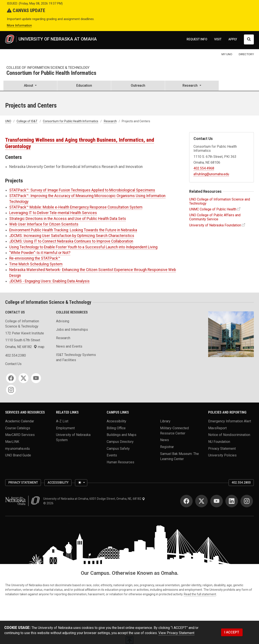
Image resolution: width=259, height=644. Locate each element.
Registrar (167, 447)
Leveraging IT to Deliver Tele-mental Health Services (53, 213)
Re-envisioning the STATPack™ (35, 258)
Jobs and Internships (72, 330)
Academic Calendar (20, 421)
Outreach (138, 85)
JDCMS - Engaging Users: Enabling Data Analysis (49, 281)
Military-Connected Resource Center (174, 430)
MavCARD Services (20, 435)
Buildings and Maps (122, 435)
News (165, 440)
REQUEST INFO (197, 39)
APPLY (233, 39)
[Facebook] (11, 378)
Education (84, 85)
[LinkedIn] (232, 501)
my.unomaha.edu (17, 448)
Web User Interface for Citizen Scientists (44, 224)
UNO (8, 121)
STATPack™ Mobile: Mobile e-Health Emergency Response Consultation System (76, 207)
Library (165, 421)
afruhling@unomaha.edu (211, 174)
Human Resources (120, 462)
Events (112, 455)
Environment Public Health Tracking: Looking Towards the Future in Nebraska (73, 230)
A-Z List (62, 421)
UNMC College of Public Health (213, 209)
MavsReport (217, 428)
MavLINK (12, 441)
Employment (65, 428)
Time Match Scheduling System (36, 264)
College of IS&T (27, 121)
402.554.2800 (241, 483)
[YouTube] (36, 378)
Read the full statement (200, 594)
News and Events (69, 346)
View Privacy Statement (176, 633)
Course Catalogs (18, 428)
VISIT (218, 39)
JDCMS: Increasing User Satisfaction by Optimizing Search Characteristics (72, 236)
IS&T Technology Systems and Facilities (76, 357)
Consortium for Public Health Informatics (51, 73)
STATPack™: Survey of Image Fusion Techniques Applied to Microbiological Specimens (82, 190)
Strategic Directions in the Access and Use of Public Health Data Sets (68, 219)
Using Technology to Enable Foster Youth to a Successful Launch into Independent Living (83, 247)
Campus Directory (120, 441)
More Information (19, 26)
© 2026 (49, 503)
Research (110, 121)
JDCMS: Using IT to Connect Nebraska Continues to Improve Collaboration (71, 241)
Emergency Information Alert (230, 421)
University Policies (222, 455)
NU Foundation (219, 441)
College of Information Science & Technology (48, 68)
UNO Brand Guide (18, 455)
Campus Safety (118, 448)
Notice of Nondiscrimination (229, 435)
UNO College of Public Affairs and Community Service (215, 217)
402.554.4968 (204, 168)
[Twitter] (23, 378)
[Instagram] (11, 390)
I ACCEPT (232, 632)
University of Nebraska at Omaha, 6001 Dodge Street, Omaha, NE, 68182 (94, 499)
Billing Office (116, 428)
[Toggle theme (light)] (81, 483)
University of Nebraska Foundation (215, 225)
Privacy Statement (222, 448)
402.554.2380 (16, 355)
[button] (30, 86)
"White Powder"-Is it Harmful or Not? (40, 253)
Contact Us (13, 364)
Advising (63, 321)
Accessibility (116, 421)
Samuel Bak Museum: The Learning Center (179, 456)
